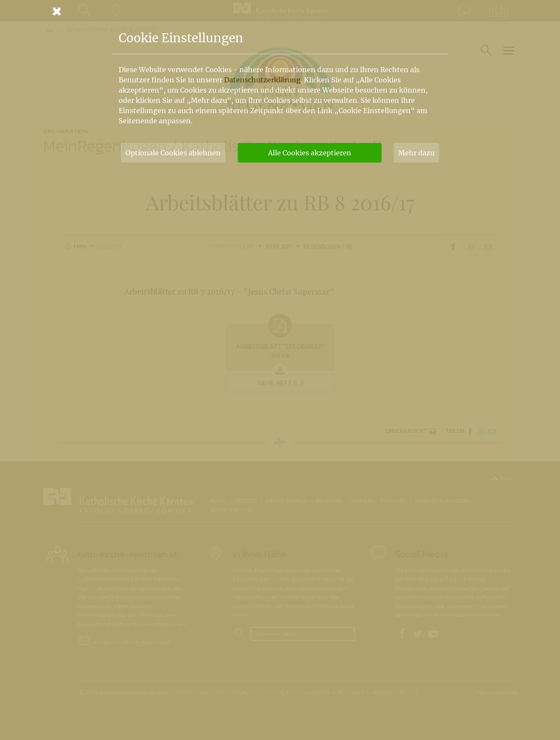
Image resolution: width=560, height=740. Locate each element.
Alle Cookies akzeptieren (310, 153)
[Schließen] (280, 11)
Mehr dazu (416, 153)
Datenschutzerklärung (262, 80)
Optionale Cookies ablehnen (173, 153)
